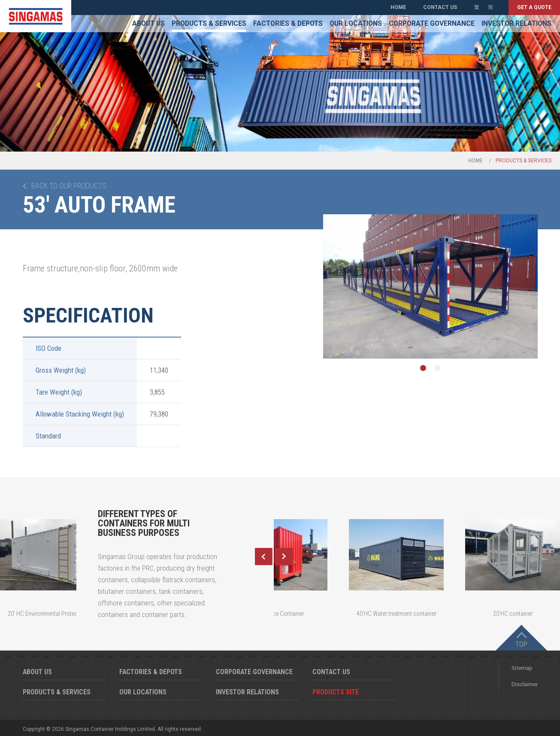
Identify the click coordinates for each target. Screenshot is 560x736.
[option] (430, 286)
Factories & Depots (288, 24)
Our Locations (356, 24)
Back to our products (69, 186)
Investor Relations (516, 24)
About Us (148, 24)
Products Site (336, 692)
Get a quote (534, 7)
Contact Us (440, 7)
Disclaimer (525, 684)
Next (284, 557)
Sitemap (522, 668)
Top (521, 644)
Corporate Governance (432, 24)
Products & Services (209, 24)
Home (398, 7)
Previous (263, 557)
